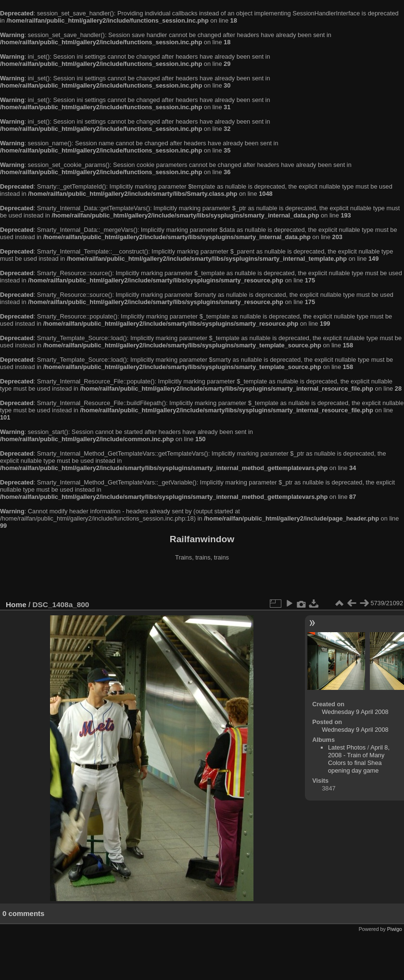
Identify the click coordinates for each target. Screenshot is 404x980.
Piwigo (395, 929)
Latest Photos (347, 747)
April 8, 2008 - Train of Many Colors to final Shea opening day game (359, 759)
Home (16, 605)
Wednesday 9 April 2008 (355, 712)
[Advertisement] (202, 582)
